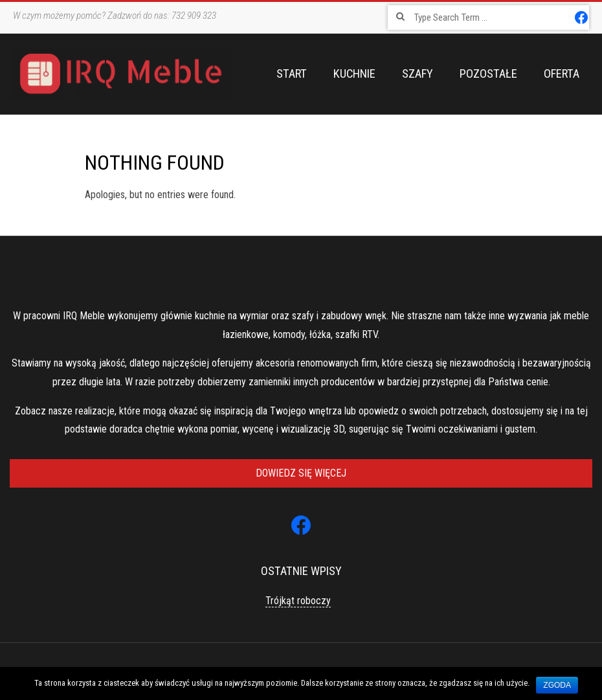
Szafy (418, 74)
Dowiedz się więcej (301, 473)
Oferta (562, 74)
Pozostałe (488, 74)
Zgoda (557, 685)
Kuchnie (354, 74)
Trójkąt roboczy (298, 601)
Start (292, 74)
